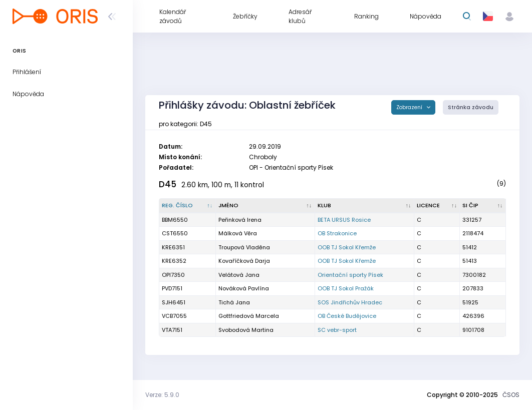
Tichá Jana (234, 302)
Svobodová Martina (246, 330)
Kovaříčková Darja (244, 261)
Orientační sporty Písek (350, 275)
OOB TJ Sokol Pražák (346, 288)
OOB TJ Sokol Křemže (347, 247)
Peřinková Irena (240, 220)
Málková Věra (238, 233)
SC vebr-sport (337, 330)
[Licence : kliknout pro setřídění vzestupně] (437, 206)
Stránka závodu (471, 107)
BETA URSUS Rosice (344, 220)
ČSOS (511, 395)
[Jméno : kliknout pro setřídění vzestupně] (265, 206)
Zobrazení (410, 107)
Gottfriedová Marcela (249, 316)
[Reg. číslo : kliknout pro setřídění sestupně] (188, 206)
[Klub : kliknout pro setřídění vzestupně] (365, 206)
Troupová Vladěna (244, 247)
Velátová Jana (239, 275)
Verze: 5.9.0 (162, 395)
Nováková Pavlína (244, 288)
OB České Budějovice (347, 316)
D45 (168, 184)
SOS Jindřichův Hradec (350, 302)
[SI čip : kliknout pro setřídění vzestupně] (483, 206)
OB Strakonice (337, 233)
